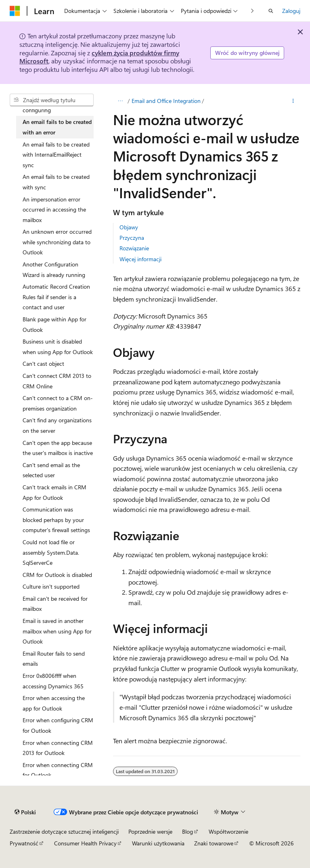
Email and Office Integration (166, 101)
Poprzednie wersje (150, 831)
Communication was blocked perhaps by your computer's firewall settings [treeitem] (56, 520)
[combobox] (52, 100)
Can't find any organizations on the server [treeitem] (57, 425)
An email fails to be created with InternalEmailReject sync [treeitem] (56, 155)
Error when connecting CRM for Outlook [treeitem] (58, 770)
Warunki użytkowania (158, 843)
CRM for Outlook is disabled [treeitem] (57, 575)
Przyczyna (132, 238)
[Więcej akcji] (293, 101)
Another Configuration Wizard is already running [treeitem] (54, 269)
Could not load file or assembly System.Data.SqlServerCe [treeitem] (51, 552)
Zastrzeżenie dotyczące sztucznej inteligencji (64, 831)
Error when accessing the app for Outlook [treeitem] (54, 703)
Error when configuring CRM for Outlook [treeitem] (58, 725)
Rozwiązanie (134, 248)
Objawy (129, 227)
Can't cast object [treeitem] (43, 364)
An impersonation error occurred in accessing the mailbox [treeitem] (54, 210)
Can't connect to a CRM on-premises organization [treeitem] (58, 403)
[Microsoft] (15, 11)
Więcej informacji (140, 259)
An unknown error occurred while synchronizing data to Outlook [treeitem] (57, 242)
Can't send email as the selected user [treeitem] (51, 470)
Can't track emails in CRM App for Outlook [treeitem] (54, 492)
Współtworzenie (228, 831)
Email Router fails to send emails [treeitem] (54, 659)
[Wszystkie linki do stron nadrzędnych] (120, 101)
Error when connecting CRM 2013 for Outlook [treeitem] (58, 748)
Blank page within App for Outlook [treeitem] (54, 324)
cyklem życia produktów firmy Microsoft (99, 57)
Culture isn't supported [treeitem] (51, 586)
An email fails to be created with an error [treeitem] (57, 127)
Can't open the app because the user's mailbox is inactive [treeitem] (58, 448)
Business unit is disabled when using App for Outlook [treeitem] (58, 347)
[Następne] (252, 11)
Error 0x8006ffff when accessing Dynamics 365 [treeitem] (53, 681)
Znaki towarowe (214, 843)
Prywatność (24, 843)
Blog (187, 831)
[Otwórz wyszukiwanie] (271, 11)
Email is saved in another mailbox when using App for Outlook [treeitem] (57, 631)
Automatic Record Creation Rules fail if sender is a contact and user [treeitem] (56, 297)
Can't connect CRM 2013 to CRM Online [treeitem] (57, 381)
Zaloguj (291, 11)
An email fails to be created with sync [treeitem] (56, 182)
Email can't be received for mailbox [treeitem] (55, 604)
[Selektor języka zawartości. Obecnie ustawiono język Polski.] (25, 812)
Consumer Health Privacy (85, 843)
